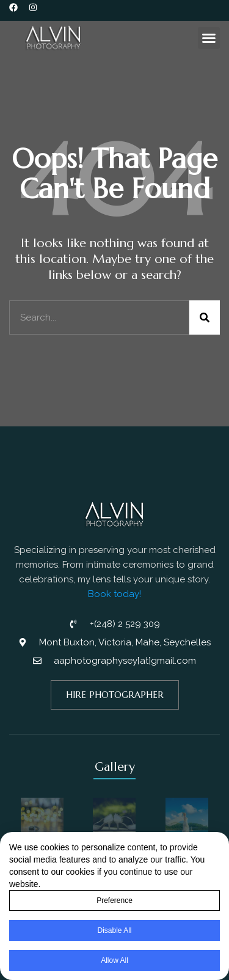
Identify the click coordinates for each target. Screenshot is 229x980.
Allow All (114, 961)
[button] (209, 38)
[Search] (205, 317)
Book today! (114, 594)
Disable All (114, 931)
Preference (114, 901)
